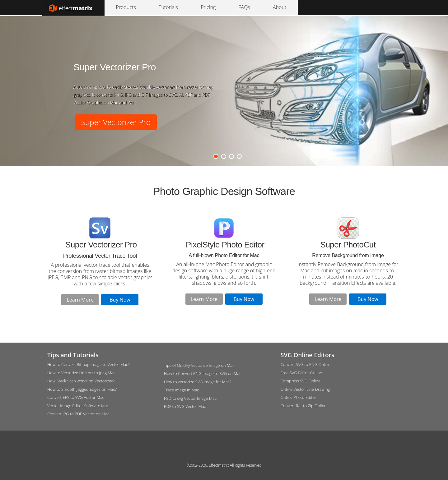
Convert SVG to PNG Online (306, 364)
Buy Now (120, 300)
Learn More (80, 300)
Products (122, 7)
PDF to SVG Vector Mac (185, 406)
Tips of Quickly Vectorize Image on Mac (199, 365)
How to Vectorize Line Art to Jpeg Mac (81, 373)
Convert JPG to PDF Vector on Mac (78, 414)
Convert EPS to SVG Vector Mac (76, 397)
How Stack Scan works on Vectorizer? (81, 381)
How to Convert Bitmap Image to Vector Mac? (89, 364)
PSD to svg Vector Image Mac (190, 398)
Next (407, 87)
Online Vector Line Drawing (305, 389)
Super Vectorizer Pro (116, 122)
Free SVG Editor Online (301, 373)
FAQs (191, 7)
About (210, 7)
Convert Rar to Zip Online (304, 406)
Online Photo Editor (299, 397)
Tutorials (148, 7)
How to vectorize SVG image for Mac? (198, 382)
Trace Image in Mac (182, 390)
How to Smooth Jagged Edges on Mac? (82, 389)
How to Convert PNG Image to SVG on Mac (203, 373)
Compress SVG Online (301, 381)
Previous (41, 87)
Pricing (171, 7)
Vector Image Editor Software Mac (78, 406)
